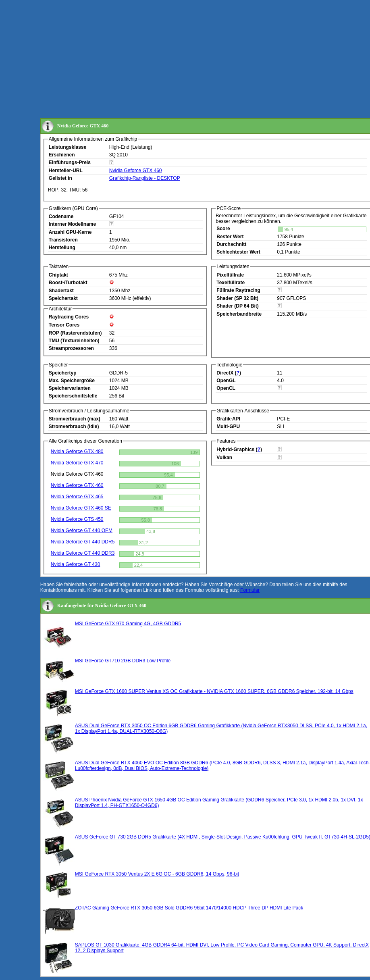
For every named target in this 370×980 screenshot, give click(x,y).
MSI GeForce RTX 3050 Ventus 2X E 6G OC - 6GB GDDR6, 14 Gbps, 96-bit (157, 874)
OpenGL (226, 381)
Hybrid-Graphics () (239, 449)
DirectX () (229, 373)
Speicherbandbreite (239, 314)
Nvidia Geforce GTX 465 (77, 497)
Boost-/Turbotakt (68, 283)
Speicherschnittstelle (73, 396)
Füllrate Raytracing (238, 290)
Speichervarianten (70, 388)
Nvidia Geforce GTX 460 (136, 171)
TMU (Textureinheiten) (74, 341)
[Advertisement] (183, 60)
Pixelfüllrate (230, 275)
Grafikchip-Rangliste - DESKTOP (145, 178)
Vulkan (224, 458)
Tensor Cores (64, 325)
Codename (61, 216)
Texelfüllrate (231, 283)
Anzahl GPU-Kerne (70, 232)
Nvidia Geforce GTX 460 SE (81, 508)
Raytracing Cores (69, 317)
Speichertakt (63, 298)
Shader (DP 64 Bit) (237, 306)
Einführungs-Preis (70, 162)
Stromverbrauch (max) (75, 419)
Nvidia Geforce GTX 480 (77, 452)
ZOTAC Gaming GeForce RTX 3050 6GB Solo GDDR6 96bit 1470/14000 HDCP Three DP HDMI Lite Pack (189, 908)
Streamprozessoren (71, 348)
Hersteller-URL (66, 171)
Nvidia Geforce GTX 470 (77, 463)
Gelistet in (60, 178)
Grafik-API (228, 419)
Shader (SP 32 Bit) (237, 298)
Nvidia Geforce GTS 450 (77, 519)
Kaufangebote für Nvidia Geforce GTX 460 (102, 605)
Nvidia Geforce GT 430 (76, 564)
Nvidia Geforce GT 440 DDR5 (83, 542)
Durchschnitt (231, 244)
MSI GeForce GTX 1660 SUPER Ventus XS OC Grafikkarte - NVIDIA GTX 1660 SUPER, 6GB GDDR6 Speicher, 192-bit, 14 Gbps (214, 691)
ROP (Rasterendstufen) (75, 333)
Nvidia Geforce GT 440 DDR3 (83, 553)
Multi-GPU (228, 427)
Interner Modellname (72, 224)
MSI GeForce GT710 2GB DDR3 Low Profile (123, 661)
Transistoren (63, 240)
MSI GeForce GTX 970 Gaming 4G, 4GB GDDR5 (128, 624)
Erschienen (62, 155)
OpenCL (226, 388)
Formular (250, 590)
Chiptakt (58, 275)
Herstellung (62, 248)
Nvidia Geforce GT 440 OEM (82, 531)
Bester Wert (230, 237)
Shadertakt (61, 291)
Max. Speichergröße (72, 381)
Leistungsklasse (68, 147)
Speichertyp (63, 373)
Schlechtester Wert (238, 252)
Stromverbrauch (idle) (74, 427)
